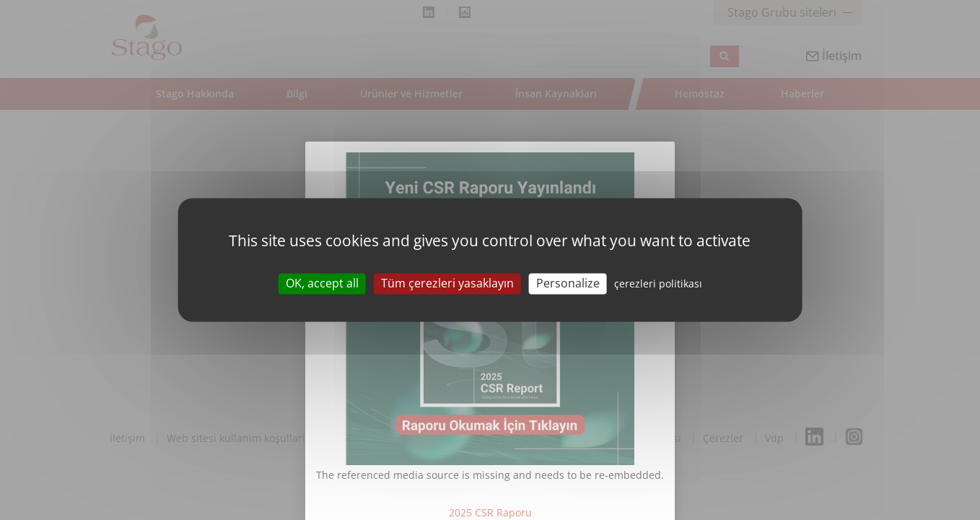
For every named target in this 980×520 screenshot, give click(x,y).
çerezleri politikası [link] (658, 283)
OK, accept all (322, 283)
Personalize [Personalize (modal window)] (568, 283)
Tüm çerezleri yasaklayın (447, 283)
